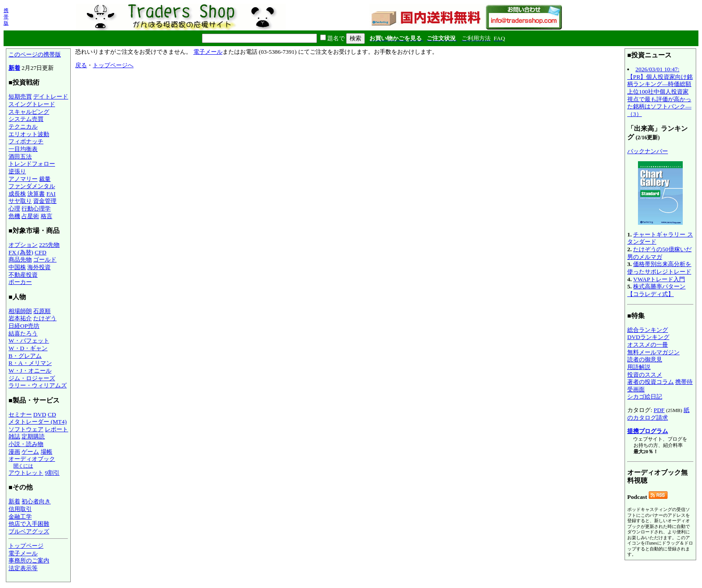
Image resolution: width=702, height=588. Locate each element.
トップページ (26, 546)
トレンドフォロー (32, 164)
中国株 (17, 267)
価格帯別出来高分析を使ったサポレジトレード (659, 268)
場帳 (47, 452)
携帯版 (6, 17)
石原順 (42, 311)
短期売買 (20, 97)
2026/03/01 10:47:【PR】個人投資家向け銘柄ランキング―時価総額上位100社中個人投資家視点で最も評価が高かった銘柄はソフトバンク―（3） (660, 92)
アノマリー (23, 179)
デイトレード (51, 97)
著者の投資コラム (651, 382)
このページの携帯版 (35, 54)
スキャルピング (29, 112)
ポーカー (20, 282)
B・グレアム (25, 356)
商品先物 (20, 260)
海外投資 (39, 267)
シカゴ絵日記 (645, 397)
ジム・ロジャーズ (32, 378)
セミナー (20, 414)
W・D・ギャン (28, 348)
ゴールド (45, 260)
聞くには (23, 466)
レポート (56, 429)
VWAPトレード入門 (659, 279)
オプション (23, 245)
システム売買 (26, 119)
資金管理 (45, 201)
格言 (47, 216)
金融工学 (20, 517)
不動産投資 (23, 275)
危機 (14, 216)
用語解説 (639, 367)
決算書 (36, 194)
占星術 (30, 216)
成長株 (17, 194)
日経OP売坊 (24, 326)
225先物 (49, 245)
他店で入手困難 (29, 524)
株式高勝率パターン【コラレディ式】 (656, 290)
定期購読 (33, 436)
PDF (659, 410)
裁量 (45, 179)
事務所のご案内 (29, 560)
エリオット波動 (29, 134)
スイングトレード (32, 104)
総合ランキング (648, 330)
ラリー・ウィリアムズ (38, 385)
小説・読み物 (26, 444)
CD (52, 414)
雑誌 (14, 436)
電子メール (23, 553)
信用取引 (20, 509)
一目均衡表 (23, 149)
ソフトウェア (26, 429)
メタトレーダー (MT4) (38, 422)
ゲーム (30, 452)
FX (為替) (21, 252)
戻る (81, 65)
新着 (14, 68)
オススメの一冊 (648, 345)
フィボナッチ (26, 141)
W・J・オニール (30, 371)
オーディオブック (32, 459)
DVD (40, 414)
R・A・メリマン (30, 363)
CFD (41, 252)
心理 (14, 208)
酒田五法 (20, 157)
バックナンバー (648, 151)
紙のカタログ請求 (658, 414)
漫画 (14, 452)
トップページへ (113, 65)
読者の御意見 (645, 359)
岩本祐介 (20, 318)
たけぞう (45, 318)
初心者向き (36, 501)
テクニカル (23, 127)
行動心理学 (36, 208)
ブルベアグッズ (29, 531)
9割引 (52, 473)
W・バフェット (29, 341)
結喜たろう (23, 333)
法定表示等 (23, 568)
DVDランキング (648, 337)
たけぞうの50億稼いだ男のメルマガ (659, 253)
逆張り (17, 171)
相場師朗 (20, 311)
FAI (51, 194)
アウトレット (26, 473)
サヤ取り (20, 201)
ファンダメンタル (32, 186)
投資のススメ (645, 375)
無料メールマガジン (653, 352)
